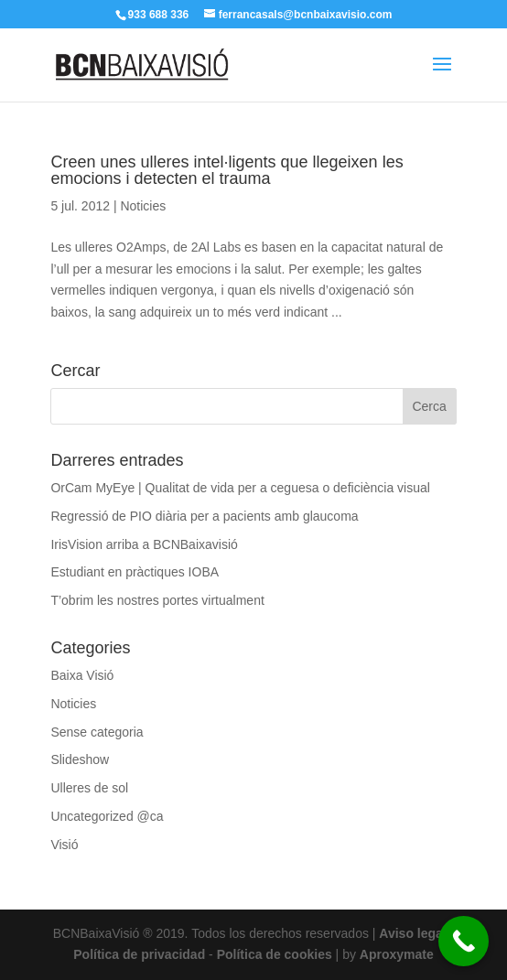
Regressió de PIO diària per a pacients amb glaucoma (204, 516)
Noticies (143, 206)
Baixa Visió (82, 675)
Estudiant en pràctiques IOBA (135, 572)
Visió (64, 845)
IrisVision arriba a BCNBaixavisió (144, 544)
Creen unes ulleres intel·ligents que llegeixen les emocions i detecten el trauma (227, 170)
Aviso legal (412, 933)
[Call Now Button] (464, 941)
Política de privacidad (139, 954)
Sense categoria (97, 732)
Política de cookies (275, 954)
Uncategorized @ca (107, 816)
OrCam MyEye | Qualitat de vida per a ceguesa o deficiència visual (240, 488)
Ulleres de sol (89, 788)
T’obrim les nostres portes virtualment (157, 600)
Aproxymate (397, 954)
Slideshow (80, 759)
